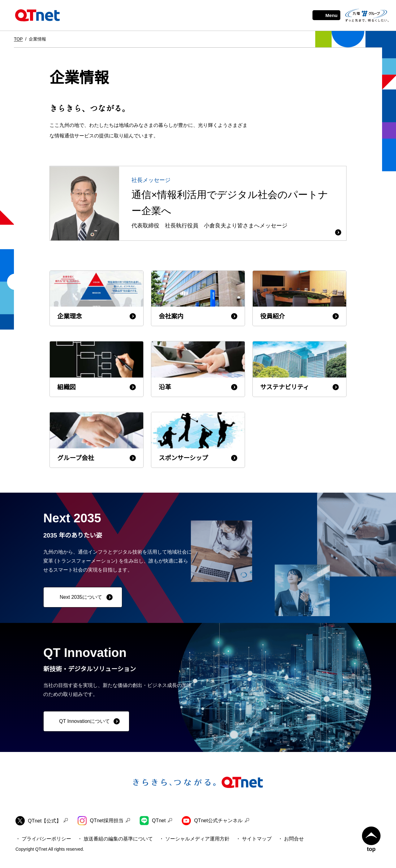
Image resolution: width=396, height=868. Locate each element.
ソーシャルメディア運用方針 (197, 839)
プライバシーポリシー (46, 839)
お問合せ (294, 839)
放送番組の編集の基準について (118, 839)
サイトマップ (257, 839)
